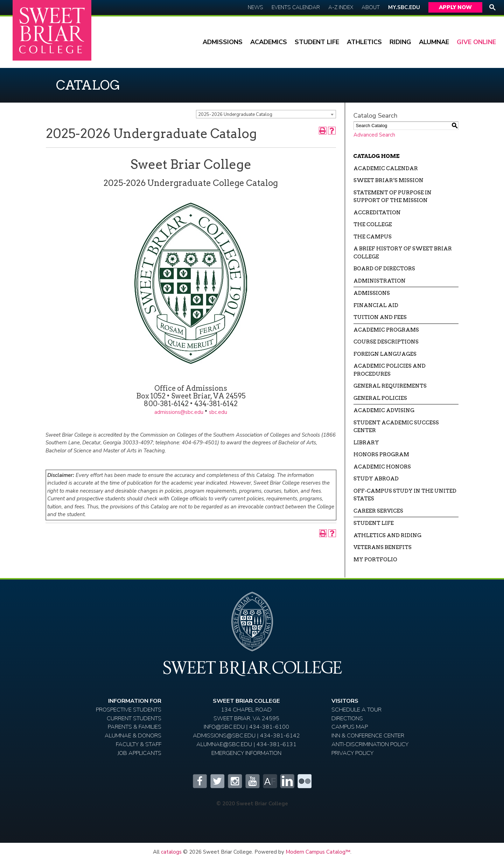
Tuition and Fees (380, 317)
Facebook (199, 781)
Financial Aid (376, 305)
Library (366, 443)
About (371, 7)
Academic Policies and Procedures (390, 370)
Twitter (217, 781)
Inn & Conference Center (368, 735)
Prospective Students (129, 710)
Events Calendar (296, 7)
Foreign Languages (385, 354)
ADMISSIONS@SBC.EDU (224, 735)
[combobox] (266, 114)
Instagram (234, 781)
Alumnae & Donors (133, 735)
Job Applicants (139, 753)
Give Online (476, 42)
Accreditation (377, 213)
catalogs (171, 852)
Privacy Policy (352, 753)
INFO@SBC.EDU (224, 727)
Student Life (317, 42)
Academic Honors (382, 467)
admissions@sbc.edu (179, 412)
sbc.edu (218, 412)
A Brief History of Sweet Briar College (403, 253)
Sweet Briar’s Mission (388, 180)
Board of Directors (384, 269)
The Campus (373, 237)
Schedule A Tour (356, 710)
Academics (269, 42)
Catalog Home (377, 156)
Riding (400, 42)
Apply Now (455, 7)
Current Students (134, 718)
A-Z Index (341, 7)
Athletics (364, 42)
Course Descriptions (386, 342)
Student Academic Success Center (396, 427)
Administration (380, 281)
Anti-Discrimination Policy (370, 744)
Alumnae (434, 42)
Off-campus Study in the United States (405, 495)
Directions (347, 718)
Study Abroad (376, 479)
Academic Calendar (386, 168)
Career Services (378, 511)
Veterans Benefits (383, 547)
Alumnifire (269, 781)
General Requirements (390, 386)
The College (373, 224)
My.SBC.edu (404, 7)
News (255, 7)
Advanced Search (374, 135)
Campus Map (350, 727)
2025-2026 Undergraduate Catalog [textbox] (235, 114)
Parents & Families (135, 727)
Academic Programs (386, 330)
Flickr (304, 781)
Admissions (223, 42)
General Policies (380, 398)
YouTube (252, 781)
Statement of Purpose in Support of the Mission (393, 197)
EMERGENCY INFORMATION (246, 753)
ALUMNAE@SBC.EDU (224, 744)
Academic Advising (384, 410)
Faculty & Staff (139, 744)
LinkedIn (287, 781)
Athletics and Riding (387, 535)
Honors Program (381, 454)
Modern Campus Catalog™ (318, 852)
